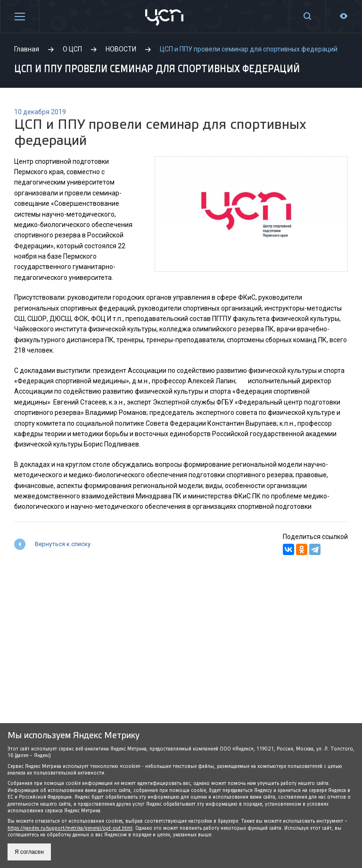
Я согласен (29, 852)
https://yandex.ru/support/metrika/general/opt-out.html (70, 828)
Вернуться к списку (63, 544)
